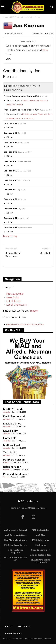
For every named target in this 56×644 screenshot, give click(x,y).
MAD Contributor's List (20, 17)
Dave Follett (11, 431)
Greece (6, 477)
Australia (7, 412)
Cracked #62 (10, 218)
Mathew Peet (12, 445)
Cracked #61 (10, 209)
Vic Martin (20, 118)
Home (6, 17)
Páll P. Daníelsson (14, 460)
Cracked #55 (10, 152)
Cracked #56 (10, 161)
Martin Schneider (14, 409)
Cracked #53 (10, 133)
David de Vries (12, 424)
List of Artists (14, 301)
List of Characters (16, 305)
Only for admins (14, 272)
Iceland (6, 462)
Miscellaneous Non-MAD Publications (25, 324)
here (45, 50)
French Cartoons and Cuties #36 (21, 96)
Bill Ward (40, 100)
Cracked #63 (10, 228)
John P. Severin (29, 100)
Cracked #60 (11, 199)
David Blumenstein (15, 416)
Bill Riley (26, 114)
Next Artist (13, 298)
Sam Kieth (45, 253)
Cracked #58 (10, 180)
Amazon (33, 311)
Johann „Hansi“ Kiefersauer (13, 255)
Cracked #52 (10, 123)
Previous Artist (15, 294)
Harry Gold (10, 438)
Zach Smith (10, 452)
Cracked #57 (10, 171)
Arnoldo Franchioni (39, 114)
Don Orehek (17, 105)
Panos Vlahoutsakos (16, 474)
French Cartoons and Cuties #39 (21, 110)
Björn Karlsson (12, 467)
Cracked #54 (10, 142)
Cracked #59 (10, 190)
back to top (10, 236)
